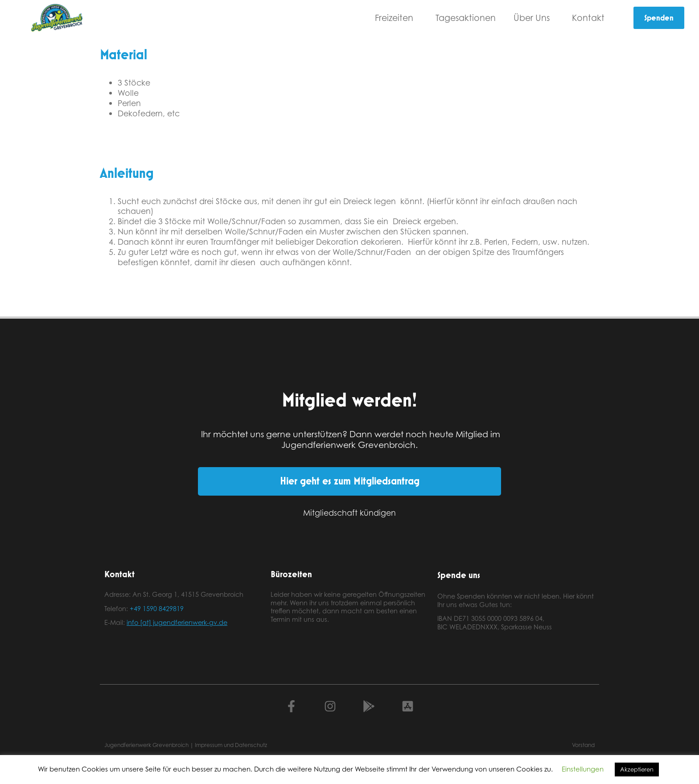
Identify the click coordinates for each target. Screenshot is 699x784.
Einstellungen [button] (583, 769)
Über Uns (534, 18)
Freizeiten (396, 18)
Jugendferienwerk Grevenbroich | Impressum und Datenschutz (186, 745)
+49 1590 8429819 (157, 609)
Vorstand (583, 745)
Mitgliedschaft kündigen (349, 513)
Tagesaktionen (466, 18)
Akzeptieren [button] (637, 769)
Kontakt (590, 18)
